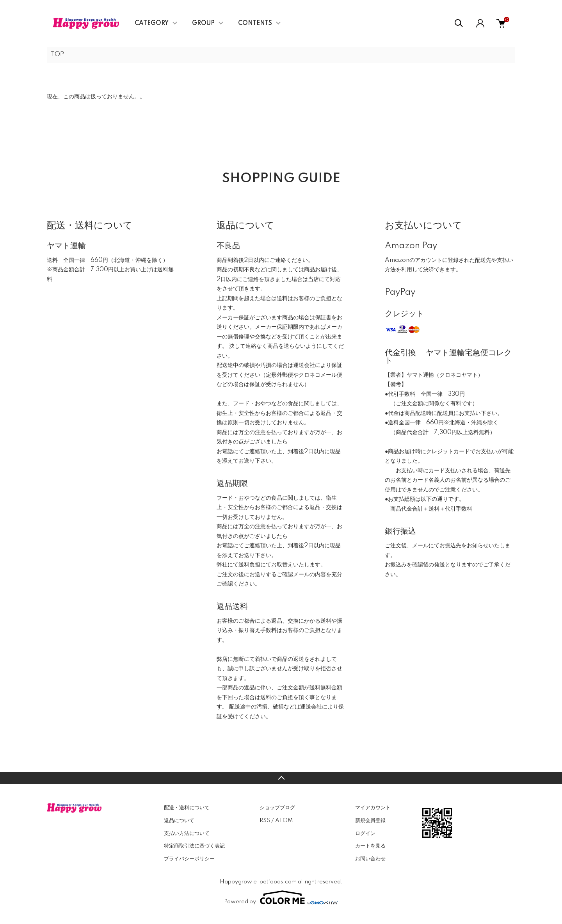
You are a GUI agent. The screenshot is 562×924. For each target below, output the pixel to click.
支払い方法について (187, 833)
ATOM (284, 821)
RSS (265, 821)
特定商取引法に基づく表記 (194, 846)
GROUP (203, 23)
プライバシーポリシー (189, 859)
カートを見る (370, 846)
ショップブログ (277, 808)
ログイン (365, 833)
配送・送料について (187, 808)
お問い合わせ (370, 859)
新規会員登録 (370, 821)
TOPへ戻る (281, 778)
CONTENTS (255, 23)
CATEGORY (152, 23)
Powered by (281, 897)
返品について (179, 821)
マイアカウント (373, 808)
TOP (57, 55)
